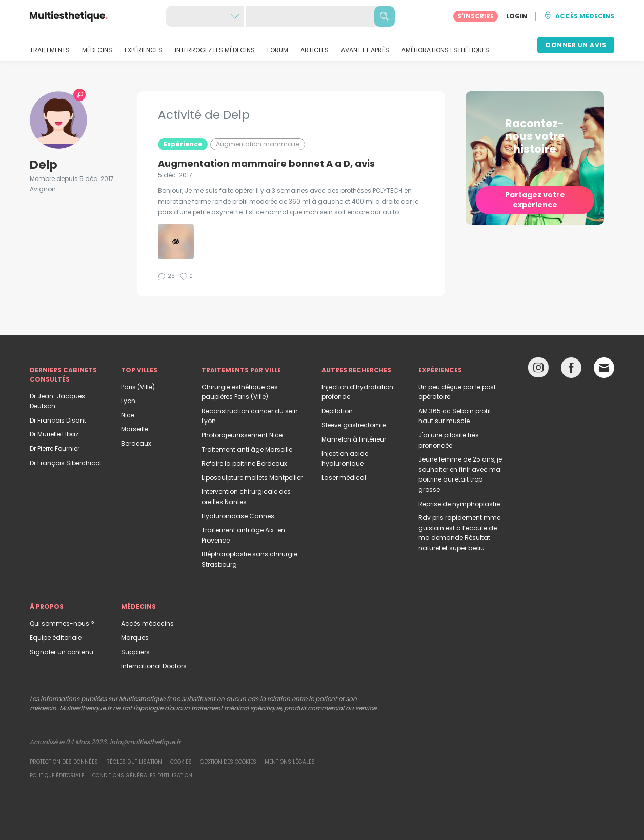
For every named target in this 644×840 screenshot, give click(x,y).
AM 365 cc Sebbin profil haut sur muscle (455, 416)
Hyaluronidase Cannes (238, 516)
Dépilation (337, 411)
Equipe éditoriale (56, 638)
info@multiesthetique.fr (145, 742)
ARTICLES (315, 50)
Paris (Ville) (138, 387)
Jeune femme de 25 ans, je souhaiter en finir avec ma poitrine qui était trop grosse (460, 474)
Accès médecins (147, 623)
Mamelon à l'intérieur (354, 439)
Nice (128, 415)
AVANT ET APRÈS (365, 50)
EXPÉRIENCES (144, 50)
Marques (135, 638)
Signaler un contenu (62, 652)
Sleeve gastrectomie (354, 425)
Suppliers (135, 652)
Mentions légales (290, 762)
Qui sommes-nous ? (62, 623)
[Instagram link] (538, 370)
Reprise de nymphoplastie (459, 504)
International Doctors (154, 666)
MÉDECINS (97, 50)
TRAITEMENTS (50, 50)
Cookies (181, 762)
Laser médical (344, 478)
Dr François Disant (58, 420)
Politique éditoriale (57, 776)
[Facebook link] (571, 370)
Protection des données (64, 762)
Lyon (128, 401)
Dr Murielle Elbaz (54, 434)
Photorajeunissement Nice (242, 435)
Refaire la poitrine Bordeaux (244, 463)
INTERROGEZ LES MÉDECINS (215, 50)
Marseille (135, 429)
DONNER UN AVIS (576, 45)
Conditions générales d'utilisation (142, 776)
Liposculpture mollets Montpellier (252, 478)
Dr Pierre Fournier (55, 448)
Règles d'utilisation (134, 762)
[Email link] (604, 368)
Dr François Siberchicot (66, 463)
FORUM (278, 50)
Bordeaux (136, 443)
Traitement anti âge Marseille (247, 449)
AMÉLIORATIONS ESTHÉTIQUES (445, 50)
